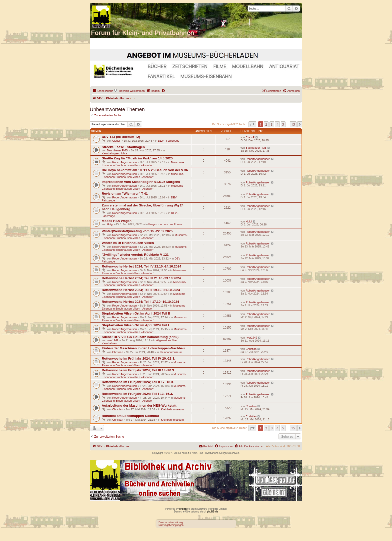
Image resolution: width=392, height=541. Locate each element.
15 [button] (293, 124)
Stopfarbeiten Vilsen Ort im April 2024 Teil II (136, 313)
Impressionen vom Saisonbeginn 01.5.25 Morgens (141, 182)
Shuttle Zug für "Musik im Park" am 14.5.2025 (137, 158)
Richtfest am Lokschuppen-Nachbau (130, 416)
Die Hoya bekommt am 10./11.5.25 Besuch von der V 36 (145, 170)
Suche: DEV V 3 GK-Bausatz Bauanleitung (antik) (140, 337)
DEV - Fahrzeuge (169, 141)
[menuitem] (130, 91)
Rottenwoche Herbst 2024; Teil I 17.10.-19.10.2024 (140, 302)
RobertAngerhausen (124, 162)
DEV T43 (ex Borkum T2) (121, 137)
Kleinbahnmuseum (171, 352)
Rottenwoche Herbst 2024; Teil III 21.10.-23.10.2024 (141, 278)
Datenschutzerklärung (171, 522)
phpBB (183, 509)
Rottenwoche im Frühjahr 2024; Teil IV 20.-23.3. (138, 358)
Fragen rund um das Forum (165, 224)
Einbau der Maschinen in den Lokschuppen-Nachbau (143, 348)
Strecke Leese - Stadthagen (123, 147)
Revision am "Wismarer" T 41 (125, 194)
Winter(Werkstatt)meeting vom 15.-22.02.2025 (137, 231)
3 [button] (272, 124)
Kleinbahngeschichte (114, 153)
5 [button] (283, 124)
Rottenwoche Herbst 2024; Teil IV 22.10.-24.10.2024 (141, 266)
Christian (118, 352)
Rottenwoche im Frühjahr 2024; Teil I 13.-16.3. (137, 394)
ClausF (117, 141)
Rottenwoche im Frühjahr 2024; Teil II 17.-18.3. (138, 382)
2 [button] (266, 124)
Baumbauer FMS (117, 150)
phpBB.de (212, 512)
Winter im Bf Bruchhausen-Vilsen (128, 243)
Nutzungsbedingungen (171, 525)
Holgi (110, 224)
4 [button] (277, 124)
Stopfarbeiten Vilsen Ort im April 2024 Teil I (135, 325)
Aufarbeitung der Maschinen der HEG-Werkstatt (139, 405)
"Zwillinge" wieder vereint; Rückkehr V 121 (135, 255)
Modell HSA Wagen (117, 221)
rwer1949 (113, 340)
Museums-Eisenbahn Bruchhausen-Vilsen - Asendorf (143, 164)
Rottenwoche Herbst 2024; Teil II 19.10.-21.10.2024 (141, 290)
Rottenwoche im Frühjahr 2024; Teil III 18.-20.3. (138, 370)
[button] (252, 124)
